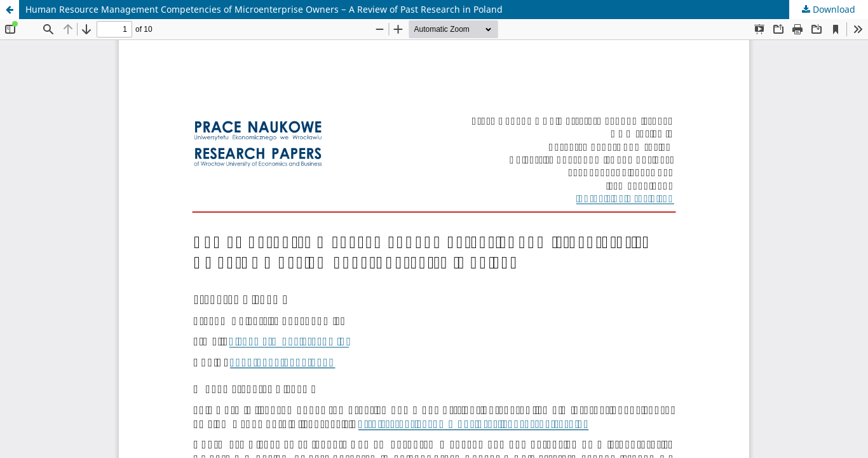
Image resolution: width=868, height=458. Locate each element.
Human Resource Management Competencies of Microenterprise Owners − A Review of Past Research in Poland (264, 9)
